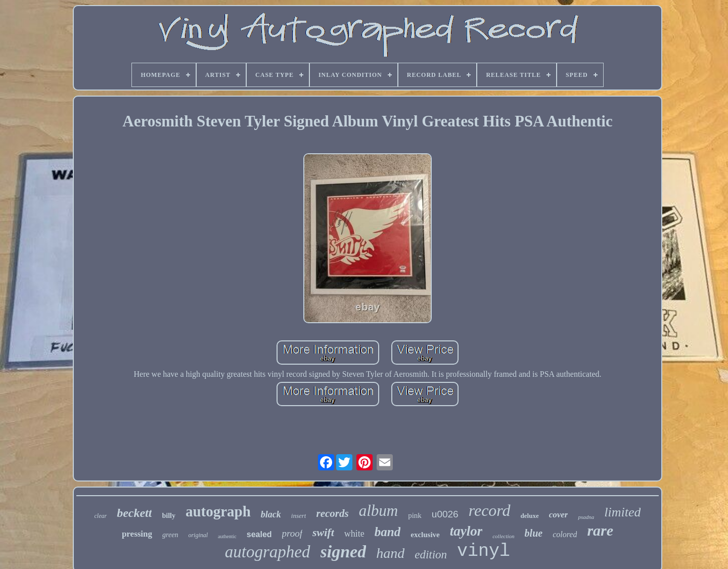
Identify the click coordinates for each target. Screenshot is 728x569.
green (170, 535)
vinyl (484, 551)
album (379, 511)
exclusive (425, 535)
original (198, 535)
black (271, 514)
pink (415, 515)
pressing (137, 534)
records (332, 513)
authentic (227, 536)
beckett (134, 513)
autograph (218, 511)
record (490, 510)
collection (503, 536)
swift (323, 532)
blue (534, 533)
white (354, 534)
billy (168, 516)
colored (565, 534)
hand (390, 553)
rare (600, 530)
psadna (586, 517)
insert (299, 516)
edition (431, 555)
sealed (259, 534)
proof (292, 533)
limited (622, 512)
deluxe (530, 516)
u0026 (445, 514)
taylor (466, 531)
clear (101, 516)
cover (559, 515)
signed (344, 552)
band (388, 532)
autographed (268, 552)
